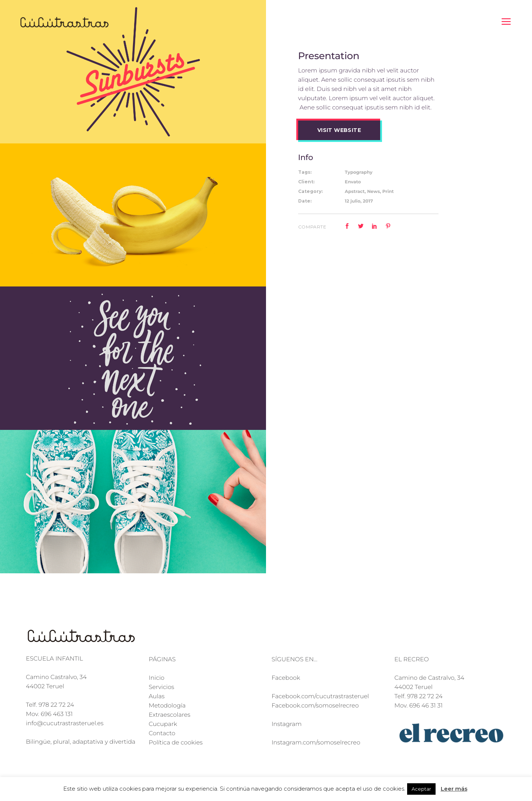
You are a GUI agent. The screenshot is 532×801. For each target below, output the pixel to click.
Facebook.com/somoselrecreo (315, 706)
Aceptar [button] (421, 789)
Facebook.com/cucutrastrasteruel (320, 697)
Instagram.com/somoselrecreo (316, 743)
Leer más (454, 789)
